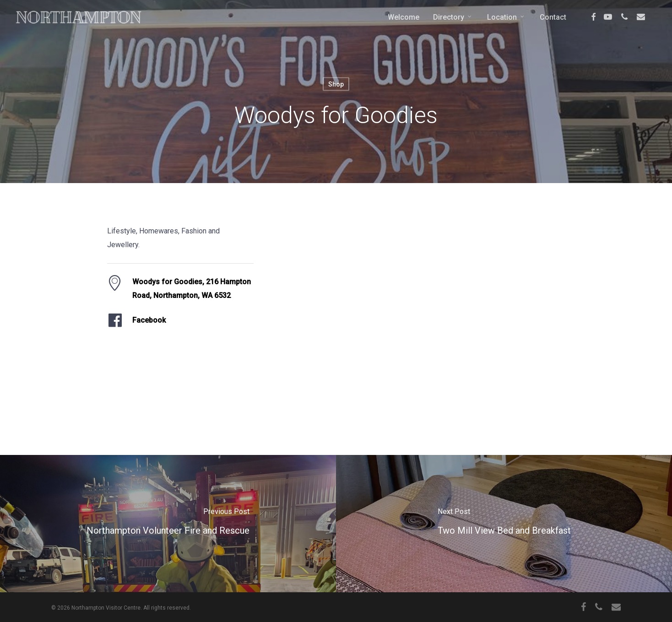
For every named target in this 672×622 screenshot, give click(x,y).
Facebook (149, 320)
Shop (336, 84)
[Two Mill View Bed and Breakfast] (504, 524)
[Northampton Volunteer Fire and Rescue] (168, 524)
